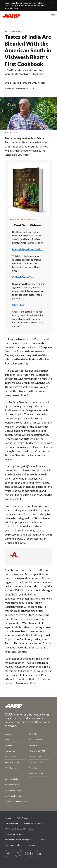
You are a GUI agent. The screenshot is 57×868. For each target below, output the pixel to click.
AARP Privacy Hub (24, 818)
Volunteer (9, 745)
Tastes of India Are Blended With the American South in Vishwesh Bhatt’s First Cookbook (28, 50)
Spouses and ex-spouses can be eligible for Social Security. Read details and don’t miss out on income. (25, 6)
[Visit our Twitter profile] (19, 854)
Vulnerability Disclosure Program (18, 840)
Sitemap (8, 818)
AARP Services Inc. (36, 773)
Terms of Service (11, 823)
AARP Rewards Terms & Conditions (19, 829)
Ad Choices (42, 840)
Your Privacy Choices (13, 845)
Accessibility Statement (34, 823)
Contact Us (33, 734)
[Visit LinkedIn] (39, 854)
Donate (8, 740)
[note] (28, 132)
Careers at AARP (35, 756)
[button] (53, 16)
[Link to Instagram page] (29, 854)
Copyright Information (14, 834)
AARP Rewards (11, 756)
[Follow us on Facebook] (8, 854)
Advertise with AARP (37, 751)
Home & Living (13, 31)
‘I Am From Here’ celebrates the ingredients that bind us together (24, 72)
